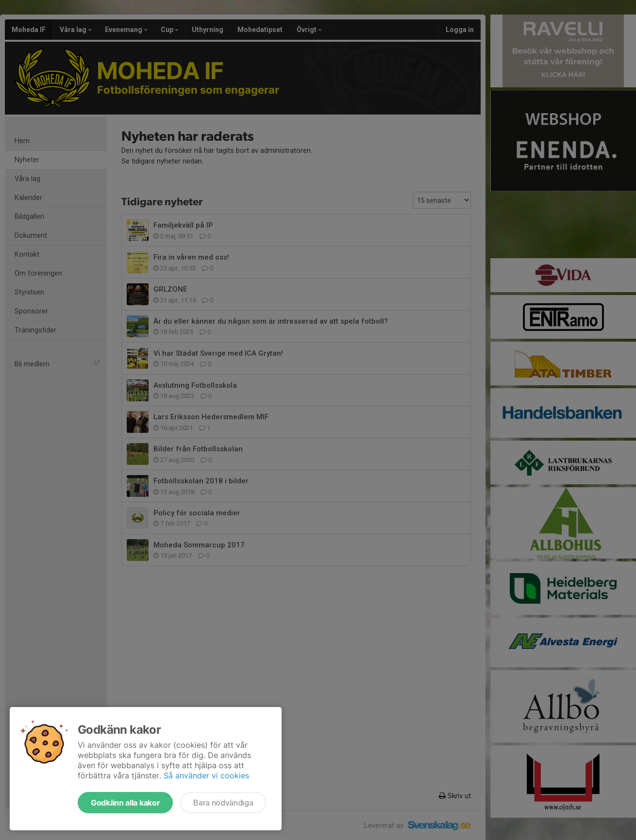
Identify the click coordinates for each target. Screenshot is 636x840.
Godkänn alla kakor (125, 803)
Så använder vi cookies (206, 775)
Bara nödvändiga (223, 803)
